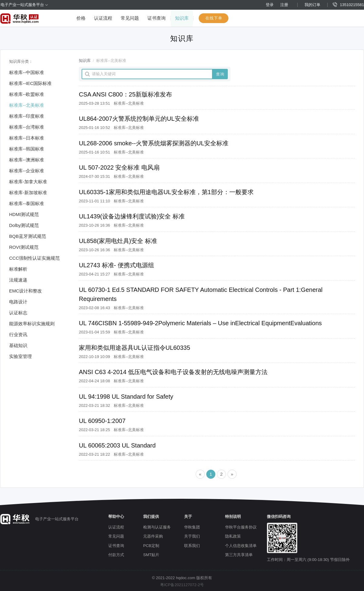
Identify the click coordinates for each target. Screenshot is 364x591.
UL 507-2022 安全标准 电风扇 (119, 167)
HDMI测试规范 (24, 214)
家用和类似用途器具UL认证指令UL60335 (135, 348)
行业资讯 (18, 334)
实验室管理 (20, 356)
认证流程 (103, 18)
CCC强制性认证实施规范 (35, 258)
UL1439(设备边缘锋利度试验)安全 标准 (132, 216)
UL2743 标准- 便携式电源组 (116, 265)
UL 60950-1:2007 (102, 421)
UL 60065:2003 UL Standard (117, 445)
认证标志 (18, 313)
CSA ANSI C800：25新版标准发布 (125, 94)
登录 (270, 5)
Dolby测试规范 (24, 225)
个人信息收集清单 (241, 546)
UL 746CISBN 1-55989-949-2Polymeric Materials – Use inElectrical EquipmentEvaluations (200, 323)
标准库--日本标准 (27, 138)
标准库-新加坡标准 (28, 192)
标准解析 (18, 269)
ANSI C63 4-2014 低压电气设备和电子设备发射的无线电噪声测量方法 (173, 372)
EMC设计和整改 (25, 291)
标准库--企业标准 (27, 171)
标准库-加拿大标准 (28, 182)
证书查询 (157, 18)
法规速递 (18, 280)
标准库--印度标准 (27, 116)
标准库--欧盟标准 (27, 94)
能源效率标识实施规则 (32, 324)
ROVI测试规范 (24, 247)
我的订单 (312, 5)
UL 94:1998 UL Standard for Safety (126, 397)
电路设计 (18, 302)
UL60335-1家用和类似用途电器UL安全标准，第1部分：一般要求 (166, 192)
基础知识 (18, 345)
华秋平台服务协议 (241, 527)
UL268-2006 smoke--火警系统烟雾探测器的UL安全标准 (154, 143)
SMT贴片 (151, 555)
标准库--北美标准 (27, 105)
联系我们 (192, 546)
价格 (81, 18)
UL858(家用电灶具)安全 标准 (118, 241)
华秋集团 (192, 527)
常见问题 (130, 18)
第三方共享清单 (239, 555)
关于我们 (192, 536)
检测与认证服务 (157, 527)
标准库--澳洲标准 (27, 160)
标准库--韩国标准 (27, 149)
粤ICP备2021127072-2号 (182, 585)
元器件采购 (153, 536)
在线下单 (214, 18)
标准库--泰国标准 (27, 203)
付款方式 (116, 555)
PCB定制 (151, 546)
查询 (220, 74)
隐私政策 (233, 536)
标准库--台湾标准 (27, 127)
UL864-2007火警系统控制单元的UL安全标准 (139, 119)
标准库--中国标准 (27, 72)
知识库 (182, 18)
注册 (284, 5)
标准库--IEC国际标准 (30, 83)
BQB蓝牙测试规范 (28, 236)
